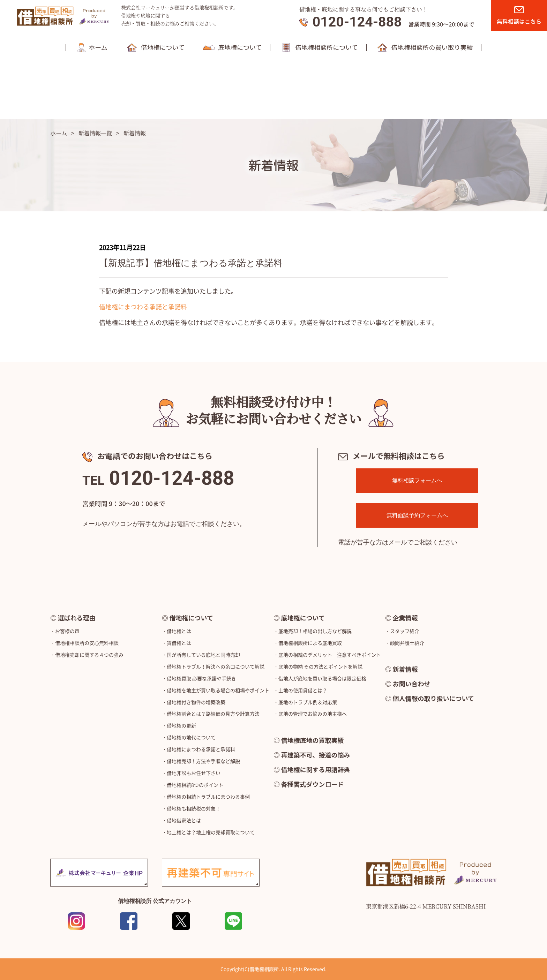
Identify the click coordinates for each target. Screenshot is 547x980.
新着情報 (405, 669)
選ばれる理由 (77, 618)
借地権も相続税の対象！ (194, 808)
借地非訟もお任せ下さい (194, 773)
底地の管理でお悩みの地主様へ (313, 714)
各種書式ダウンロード (313, 784)
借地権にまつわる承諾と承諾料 (143, 307)
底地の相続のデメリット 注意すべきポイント (330, 655)
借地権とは (179, 631)
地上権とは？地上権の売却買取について (211, 832)
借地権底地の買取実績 (313, 740)
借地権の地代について (191, 737)
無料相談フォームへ (417, 480)
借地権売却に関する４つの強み (89, 655)
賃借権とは (179, 643)
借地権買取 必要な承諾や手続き (201, 678)
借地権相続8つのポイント (195, 785)
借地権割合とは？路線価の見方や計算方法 (213, 714)
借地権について (191, 618)
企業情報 (405, 618)
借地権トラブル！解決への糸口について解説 (216, 666)
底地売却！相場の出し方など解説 (315, 631)
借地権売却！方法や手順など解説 (203, 761)
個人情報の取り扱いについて (433, 698)
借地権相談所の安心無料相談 (87, 643)
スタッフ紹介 (405, 631)
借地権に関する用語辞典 (316, 769)
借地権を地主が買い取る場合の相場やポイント (218, 690)
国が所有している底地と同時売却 (203, 655)
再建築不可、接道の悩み (316, 755)
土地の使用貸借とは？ (303, 690)
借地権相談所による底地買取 (310, 643)
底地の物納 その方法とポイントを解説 (320, 666)
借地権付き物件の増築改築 (196, 702)
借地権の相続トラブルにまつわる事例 (208, 797)
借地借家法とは (184, 820)
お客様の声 (67, 631)
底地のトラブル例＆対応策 (308, 702)
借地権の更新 (181, 725)
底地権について (303, 618)
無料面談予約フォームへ (417, 515)
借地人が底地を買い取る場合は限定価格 (322, 678)
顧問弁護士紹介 (407, 643)
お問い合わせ (412, 684)
